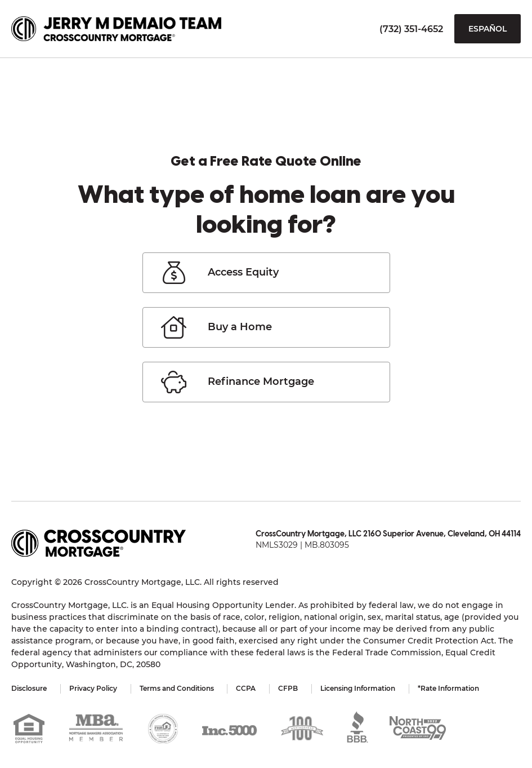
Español (488, 29)
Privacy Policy (93, 688)
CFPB (289, 688)
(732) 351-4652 (411, 29)
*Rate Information (449, 688)
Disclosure (29, 688)
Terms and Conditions (177, 688)
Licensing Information (358, 688)
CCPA (246, 688)
